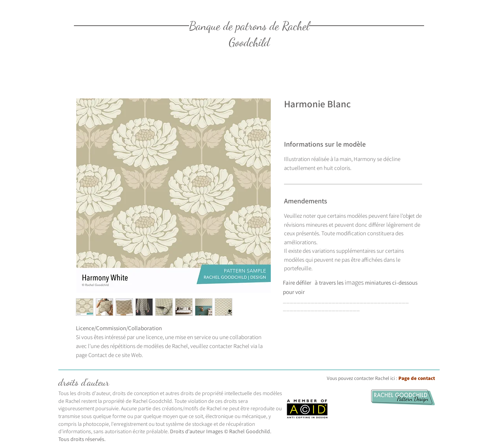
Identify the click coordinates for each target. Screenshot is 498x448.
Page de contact (417, 378)
